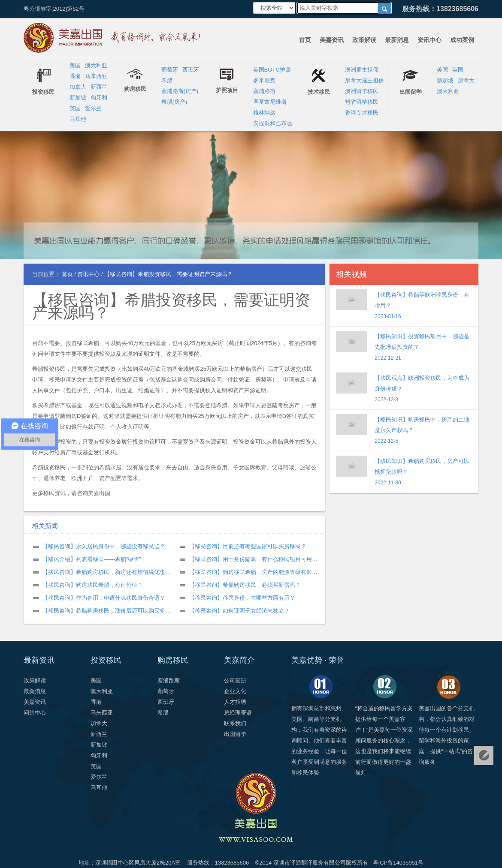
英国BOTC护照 (272, 70)
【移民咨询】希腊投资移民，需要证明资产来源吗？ (171, 306)
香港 (75, 76)
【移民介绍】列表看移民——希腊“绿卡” (92, 559)
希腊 (167, 80)
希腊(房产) (174, 102)
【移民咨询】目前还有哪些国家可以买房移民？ (248, 546)
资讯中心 (429, 40)
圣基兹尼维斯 (270, 102)
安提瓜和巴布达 (273, 123)
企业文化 (235, 691)
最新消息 (397, 40)
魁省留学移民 (362, 102)
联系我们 (235, 723)
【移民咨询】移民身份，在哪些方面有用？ (242, 598)
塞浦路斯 (264, 91)
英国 (75, 108)
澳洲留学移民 (362, 91)
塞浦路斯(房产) (180, 91)
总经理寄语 (238, 713)
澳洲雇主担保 (362, 70)
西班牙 (191, 70)
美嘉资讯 (332, 40)
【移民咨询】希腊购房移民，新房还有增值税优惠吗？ (109, 572)
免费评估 (484, 755)
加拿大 (78, 87)
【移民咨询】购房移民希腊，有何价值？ (93, 585)
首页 (305, 40)
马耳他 (78, 119)
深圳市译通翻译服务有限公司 (310, 863)
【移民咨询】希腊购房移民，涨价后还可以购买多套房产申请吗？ (123, 611)
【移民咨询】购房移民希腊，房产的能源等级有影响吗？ (259, 572)
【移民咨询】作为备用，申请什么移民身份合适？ (104, 598)
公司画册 (235, 680)
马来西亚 (96, 76)
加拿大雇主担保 (364, 80)
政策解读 (364, 40)
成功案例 (462, 40)
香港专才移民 (362, 113)
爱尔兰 (93, 108)
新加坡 (78, 98)
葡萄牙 (170, 70)
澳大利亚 (96, 65)
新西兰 (99, 87)
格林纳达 (264, 113)
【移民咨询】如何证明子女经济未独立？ (239, 611)
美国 (75, 65)
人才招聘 (235, 702)
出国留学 (235, 734)
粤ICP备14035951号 (398, 863)
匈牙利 (99, 98)
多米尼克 (264, 80)
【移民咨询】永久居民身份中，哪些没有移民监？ (104, 546)
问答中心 (35, 713)
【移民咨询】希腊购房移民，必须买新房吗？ (245, 585)
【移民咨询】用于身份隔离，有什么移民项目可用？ (253, 559)
